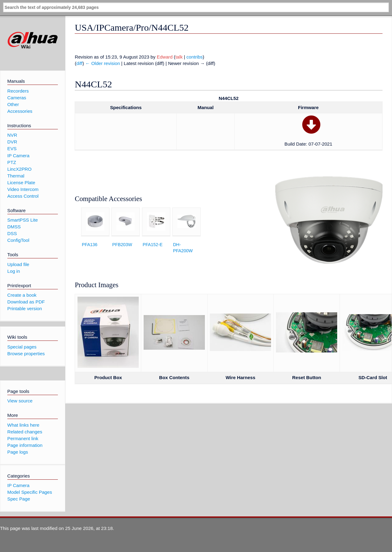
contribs (195, 57)
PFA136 (90, 245)
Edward (165, 57)
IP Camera (18, 485)
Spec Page (19, 499)
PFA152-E (153, 245)
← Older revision (103, 63)
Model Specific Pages (30, 492)
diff (79, 63)
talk (179, 57)
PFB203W (122, 245)
